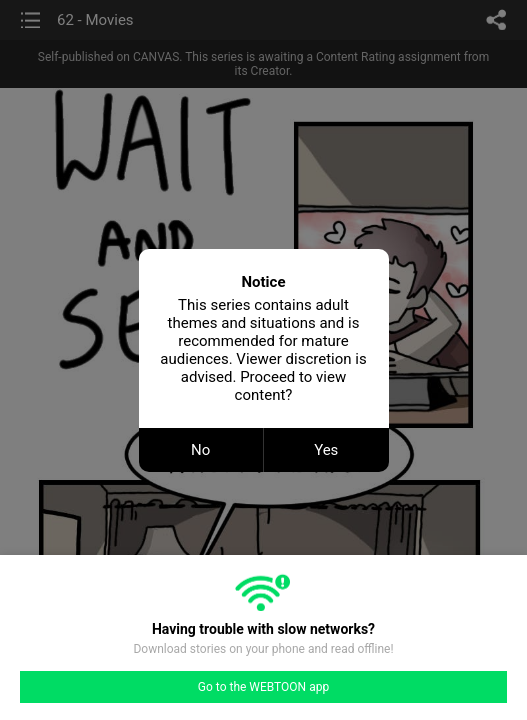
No (200, 450)
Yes (326, 450)
